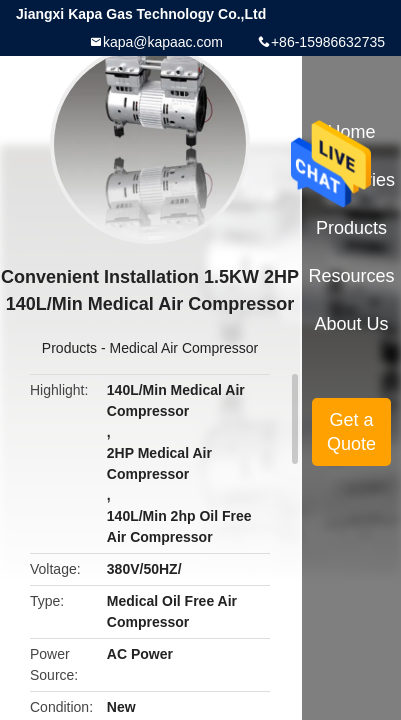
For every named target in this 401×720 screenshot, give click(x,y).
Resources (352, 276)
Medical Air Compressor (184, 348)
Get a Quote (351, 432)
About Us (352, 324)
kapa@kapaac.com (163, 42)
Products (69, 348)
